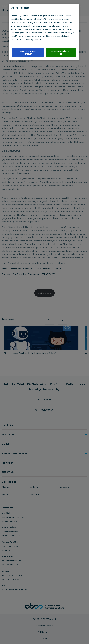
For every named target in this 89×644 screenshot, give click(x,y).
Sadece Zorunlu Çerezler (28, 52)
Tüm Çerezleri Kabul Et (61, 52)
